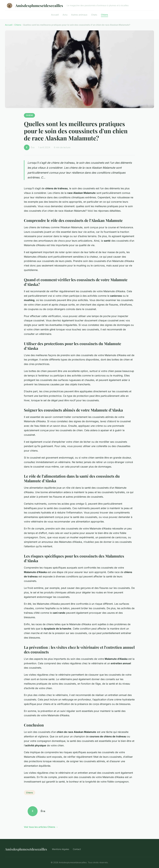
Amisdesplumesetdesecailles (34, 6)
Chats (94, 15)
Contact (77, 849)
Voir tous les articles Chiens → (41, 827)
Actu (65, 15)
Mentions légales (61, 849)
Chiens (104, 15)
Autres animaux (79, 15)
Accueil (55, 15)
